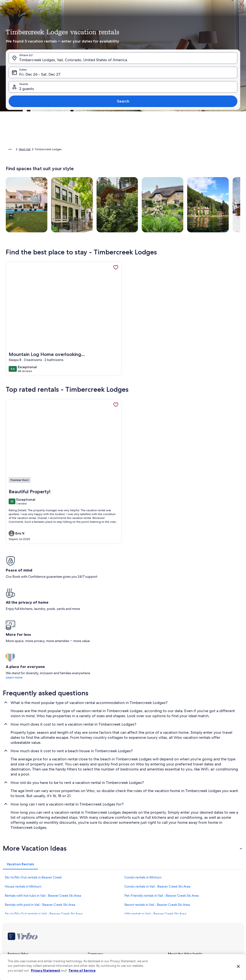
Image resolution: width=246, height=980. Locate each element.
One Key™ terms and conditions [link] (108, 908)
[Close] (238, 966)
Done (224, 203)
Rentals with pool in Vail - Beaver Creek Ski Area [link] (40, 820)
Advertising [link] (15, 931)
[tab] (117, 82)
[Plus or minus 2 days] (127, 189)
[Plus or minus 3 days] (146, 189)
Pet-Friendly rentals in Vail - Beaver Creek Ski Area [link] (162, 811)
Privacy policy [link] (97, 923)
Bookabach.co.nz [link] (179, 900)
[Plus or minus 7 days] (164, 189)
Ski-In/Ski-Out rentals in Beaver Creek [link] (33, 793)
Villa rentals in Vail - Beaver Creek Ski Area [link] (155, 829)
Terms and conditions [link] (102, 915)
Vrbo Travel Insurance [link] (22, 923)
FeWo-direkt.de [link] (178, 892)
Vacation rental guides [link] (22, 908)
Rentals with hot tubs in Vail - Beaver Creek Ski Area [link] (43, 811)
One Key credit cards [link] (21, 915)
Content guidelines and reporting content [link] (115, 946)
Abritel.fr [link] (174, 885)
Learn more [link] (197, 593)
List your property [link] (19, 877)
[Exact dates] (90, 189)
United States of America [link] (60, 150)
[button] (97, 134)
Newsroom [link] (95, 900)
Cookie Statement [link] (99, 931)
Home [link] (10, 150)
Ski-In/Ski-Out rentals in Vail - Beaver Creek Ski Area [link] (44, 829)
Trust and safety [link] (18, 892)
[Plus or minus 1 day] (110, 189)
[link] (116, 275)
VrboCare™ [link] (15, 885)
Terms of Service (82, 970)
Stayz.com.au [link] (176, 908)
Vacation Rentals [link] (29, 150)
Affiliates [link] (93, 892)
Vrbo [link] (171, 877)
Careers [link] (93, 885)
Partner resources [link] (19, 900)
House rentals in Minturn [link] (23, 802)
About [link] (92, 877)
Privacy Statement (46, 970)
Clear (206, 203)
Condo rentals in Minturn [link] (143, 793)
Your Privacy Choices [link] (101, 938)
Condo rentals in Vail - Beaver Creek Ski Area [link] (157, 802)
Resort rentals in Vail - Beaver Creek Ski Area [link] (157, 820)
